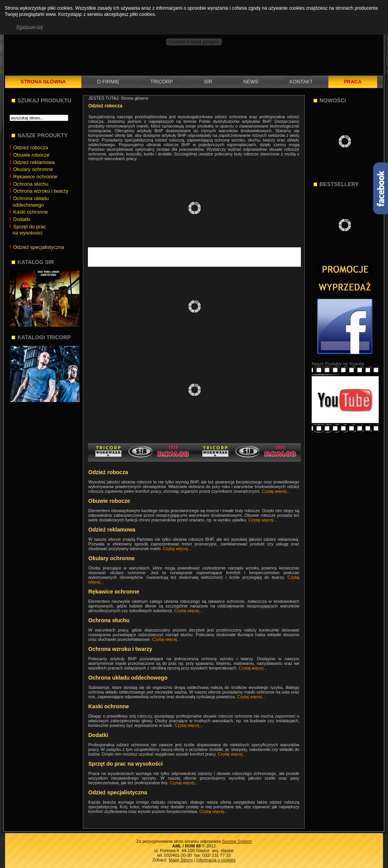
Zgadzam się (29, 27)
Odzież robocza (108, 472)
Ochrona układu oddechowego (128, 678)
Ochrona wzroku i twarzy (120, 649)
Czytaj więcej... (276, 491)
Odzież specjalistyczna (118, 792)
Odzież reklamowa (112, 530)
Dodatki (98, 735)
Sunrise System (237, 841)
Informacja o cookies (216, 860)
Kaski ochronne (109, 706)
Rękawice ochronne (114, 592)
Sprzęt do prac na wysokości (125, 764)
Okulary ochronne (112, 558)
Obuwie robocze (109, 501)
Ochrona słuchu (109, 620)
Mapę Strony (181, 860)
